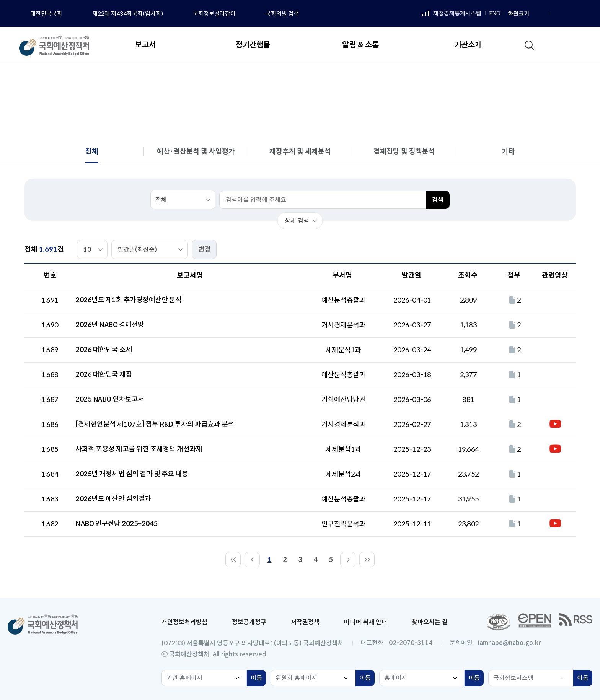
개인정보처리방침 (184, 622)
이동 (258, 679)
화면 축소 (543, 14)
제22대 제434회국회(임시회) (128, 14)
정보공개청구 (249, 622)
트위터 (585, 14)
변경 (204, 249)
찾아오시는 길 (430, 622)
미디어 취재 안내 (366, 622)
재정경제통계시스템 (452, 14)
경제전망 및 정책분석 (404, 151)
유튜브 (576, 14)
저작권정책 (305, 622)
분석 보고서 (484, 79)
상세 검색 (297, 221)
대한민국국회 (46, 14)
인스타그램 (566, 14)
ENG (495, 14)
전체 (517, 79)
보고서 (448, 79)
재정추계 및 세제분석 (300, 151)
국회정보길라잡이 (214, 14)
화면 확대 (534, 14)
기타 (508, 151)
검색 (438, 200)
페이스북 (557, 14)
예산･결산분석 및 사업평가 (196, 151)
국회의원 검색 (282, 14)
